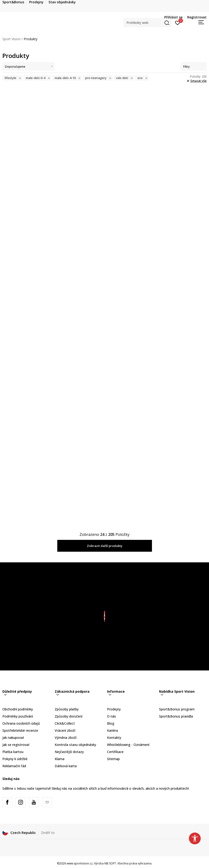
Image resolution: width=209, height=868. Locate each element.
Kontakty (114, 738)
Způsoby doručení (69, 716)
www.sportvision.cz (80, 863)
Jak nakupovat (13, 738)
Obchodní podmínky (18, 709)
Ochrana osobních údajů (21, 723)
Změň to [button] (48, 833)
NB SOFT (110, 863)
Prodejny (114, 709)
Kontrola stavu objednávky (75, 745)
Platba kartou (13, 752)
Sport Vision (11, 39)
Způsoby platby (67, 709)
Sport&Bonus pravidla (176, 716)
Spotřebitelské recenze (20, 730)
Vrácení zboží (65, 730)
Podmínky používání (18, 716)
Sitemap (113, 759)
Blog (111, 723)
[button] (147, 23)
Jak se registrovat (16, 745)
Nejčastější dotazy (69, 752)
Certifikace (115, 752)
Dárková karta (66, 766)
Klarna (60, 759)
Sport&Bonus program (177, 709)
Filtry (194, 67)
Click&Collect (65, 723)
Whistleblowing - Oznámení (128, 745)
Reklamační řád (14, 766)
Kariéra (112, 730)
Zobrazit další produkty (105, 546)
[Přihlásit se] (178, 22)
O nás (111, 716)
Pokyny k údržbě (15, 759)
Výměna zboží (66, 738)
